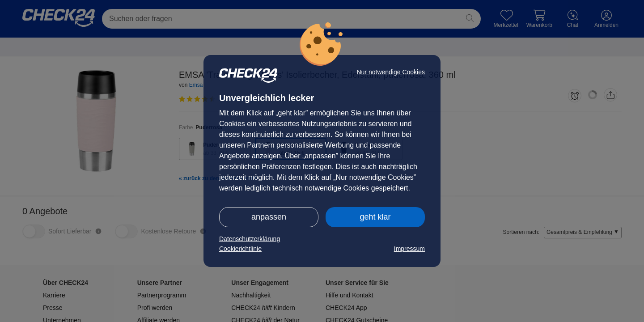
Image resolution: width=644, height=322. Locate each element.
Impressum (409, 249)
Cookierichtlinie (240, 249)
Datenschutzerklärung (250, 239)
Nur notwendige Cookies (391, 72)
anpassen (269, 217)
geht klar (375, 217)
